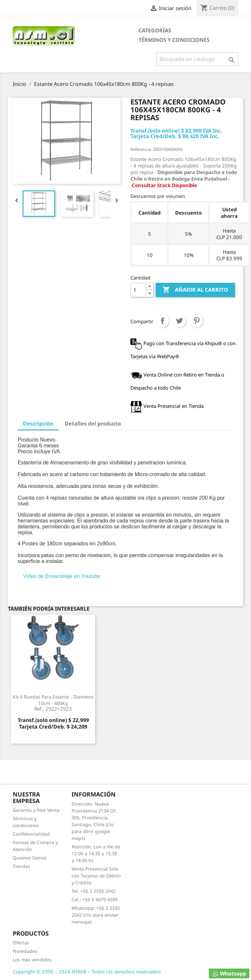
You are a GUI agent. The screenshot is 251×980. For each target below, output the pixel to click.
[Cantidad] (138, 290)
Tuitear (179, 321)
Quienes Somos (30, 858)
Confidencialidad (31, 834)
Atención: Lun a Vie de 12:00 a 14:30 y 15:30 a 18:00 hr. (96, 853)
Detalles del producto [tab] (93, 424)
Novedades (25, 951)
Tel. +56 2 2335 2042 (94, 891)
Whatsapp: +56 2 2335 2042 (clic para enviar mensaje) (96, 915)
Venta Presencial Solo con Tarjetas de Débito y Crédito (96, 876)
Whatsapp (229, 974)
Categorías (155, 30)
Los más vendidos (32, 960)
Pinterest (196, 321)
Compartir (162, 321)
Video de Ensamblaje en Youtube (62, 576)
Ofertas (21, 943)
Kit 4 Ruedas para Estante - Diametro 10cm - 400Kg (53, 703)
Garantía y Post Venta (36, 810)
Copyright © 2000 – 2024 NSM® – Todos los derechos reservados (87, 972)
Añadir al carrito (195, 290)
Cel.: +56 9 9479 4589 (95, 900)
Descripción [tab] (38, 424)
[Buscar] (197, 59)
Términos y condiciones (174, 40)
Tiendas (21, 866)
